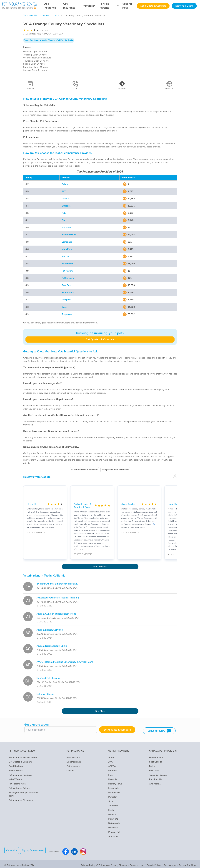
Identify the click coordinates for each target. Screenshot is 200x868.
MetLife (66, 256)
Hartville (66, 227)
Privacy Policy (88, 863)
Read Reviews (16, 766)
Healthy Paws (69, 235)
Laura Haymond (176, 504)
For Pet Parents (109, 6)
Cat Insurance (69, 6)
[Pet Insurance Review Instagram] (85, 850)
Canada (70, 771)
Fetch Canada (156, 757)
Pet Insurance (73, 757)
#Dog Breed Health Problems (115, 470)
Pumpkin (66, 300)
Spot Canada (156, 762)
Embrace (66, 206)
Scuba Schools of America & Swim (82, 506)
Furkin (152, 766)
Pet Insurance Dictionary (21, 800)
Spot (64, 307)
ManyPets (67, 249)
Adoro (65, 184)
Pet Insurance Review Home (23, 757)
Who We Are (15, 779)
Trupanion (67, 314)
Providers (89, 6)
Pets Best (67, 285)
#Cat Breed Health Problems (84, 470)
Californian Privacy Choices (113, 863)
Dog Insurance (50, 6)
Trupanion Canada (158, 775)
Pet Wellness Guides (19, 788)
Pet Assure (67, 271)
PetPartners (68, 278)
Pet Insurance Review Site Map (180, 863)
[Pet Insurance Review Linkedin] (77, 850)
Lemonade (67, 242)
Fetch (64, 213)
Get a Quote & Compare (153, 6)
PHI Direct (154, 771)
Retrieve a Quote (184, 6)
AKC (64, 191)
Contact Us (12, 850)
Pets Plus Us (155, 779)
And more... (114, 836)
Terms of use (137, 863)
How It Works (16, 771)
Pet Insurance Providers (20, 775)
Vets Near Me (30, 16)
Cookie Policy (154, 863)
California (45, 16)
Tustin (56, 16)
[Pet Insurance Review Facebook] (68, 850)
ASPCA (65, 199)
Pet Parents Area (17, 784)
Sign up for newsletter (35, 850)
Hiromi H (31, 504)
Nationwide (68, 264)
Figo (64, 220)
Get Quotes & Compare (100, 339)
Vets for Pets (127, 6)
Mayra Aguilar (128, 504)
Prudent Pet (68, 292)
